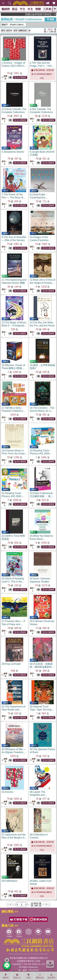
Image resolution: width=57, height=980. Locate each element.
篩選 (50, 19)
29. (11, 664)
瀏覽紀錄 (40, 976)
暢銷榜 (6, 9)
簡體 (38, 9)
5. (13, 152)
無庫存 (4, 77)
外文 (30, 9)
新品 (15, 9)
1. (14, 66)
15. (13, 368)
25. (13, 582)
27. (13, 624)
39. (9, 881)
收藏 (28, 976)
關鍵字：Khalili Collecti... (13, 25)
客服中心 (17, 976)
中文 (22, 9)
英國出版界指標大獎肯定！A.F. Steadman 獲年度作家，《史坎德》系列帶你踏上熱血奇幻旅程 (46, 14)
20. (41, 454)
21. (13, 496)
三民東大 (48, 9)
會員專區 (51, 976)
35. (8, 792)
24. (41, 539)
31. (14, 710)
